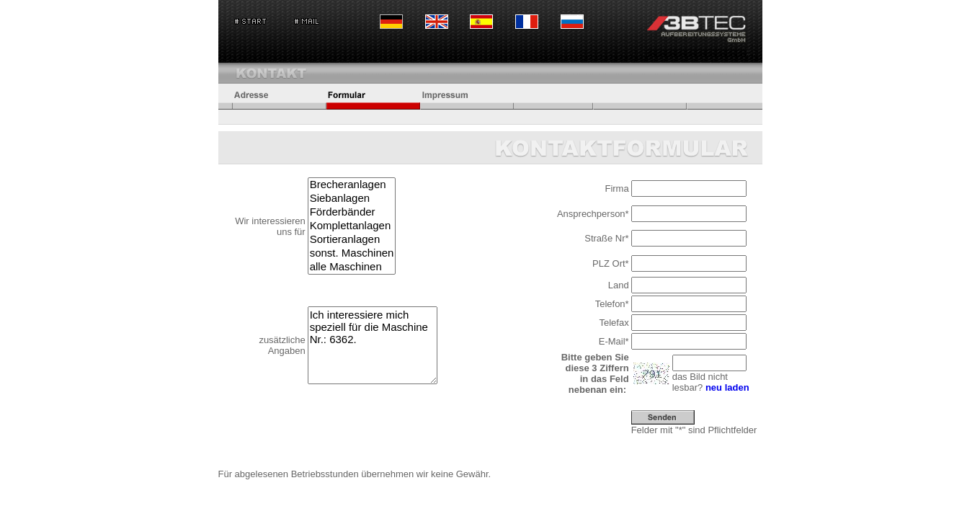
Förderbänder (352, 212)
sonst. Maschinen (352, 253)
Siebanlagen (352, 199)
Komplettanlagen (352, 226)
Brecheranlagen (352, 185)
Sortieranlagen (352, 240)
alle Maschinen (352, 267)
